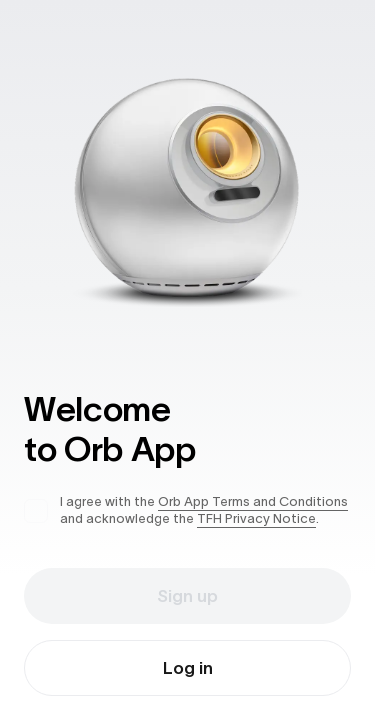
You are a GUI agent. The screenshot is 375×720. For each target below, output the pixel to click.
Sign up (187, 596)
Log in (188, 668)
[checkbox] (36, 511)
